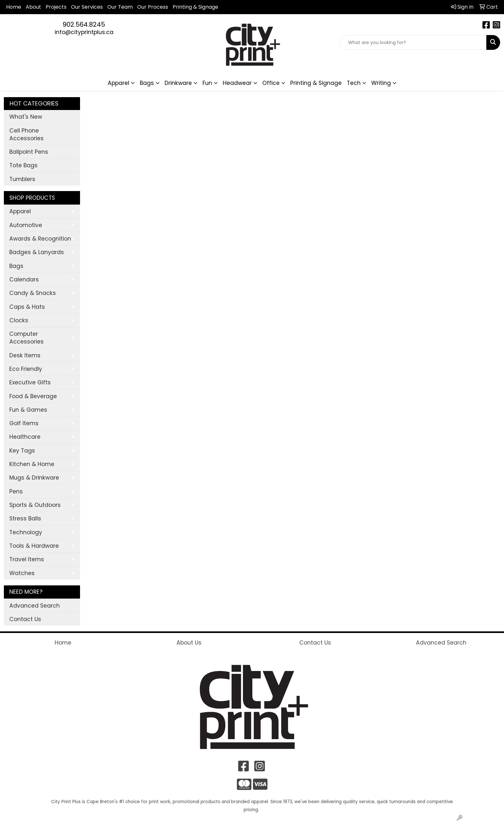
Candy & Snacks (33, 293)
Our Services (87, 7)
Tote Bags (23, 165)
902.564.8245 (84, 24)
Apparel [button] (118, 83)
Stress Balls (25, 518)
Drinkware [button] (178, 83)
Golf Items (24, 423)
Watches (22, 573)
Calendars (24, 280)
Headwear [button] (237, 83)
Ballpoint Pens (29, 152)
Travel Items (27, 559)
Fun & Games (28, 410)
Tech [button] (354, 83)
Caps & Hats (27, 307)
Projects (56, 7)
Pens (16, 491)
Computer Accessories (27, 338)
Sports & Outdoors (35, 505)
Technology (26, 532)
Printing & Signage (316, 83)
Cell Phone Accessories (27, 134)
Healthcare (25, 437)
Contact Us (25, 619)
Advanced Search (35, 606)
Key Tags (22, 451)
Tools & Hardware (34, 546)
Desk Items (25, 355)
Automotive (26, 225)
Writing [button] (381, 83)
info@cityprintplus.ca (84, 32)
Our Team (120, 7)
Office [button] (271, 83)
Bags (16, 266)
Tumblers (22, 179)
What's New (26, 117)
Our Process (153, 7)
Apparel (20, 211)
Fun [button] (207, 83)
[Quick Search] (413, 42)
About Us (189, 643)
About (33, 7)
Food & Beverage (33, 396)
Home (14, 7)
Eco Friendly (26, 369)
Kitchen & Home (32, 464)
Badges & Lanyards (37, 252)
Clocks (19, 320)
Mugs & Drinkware (34, 478)
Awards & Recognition (40, 239)
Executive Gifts (30, 382)
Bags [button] (147, 83)
